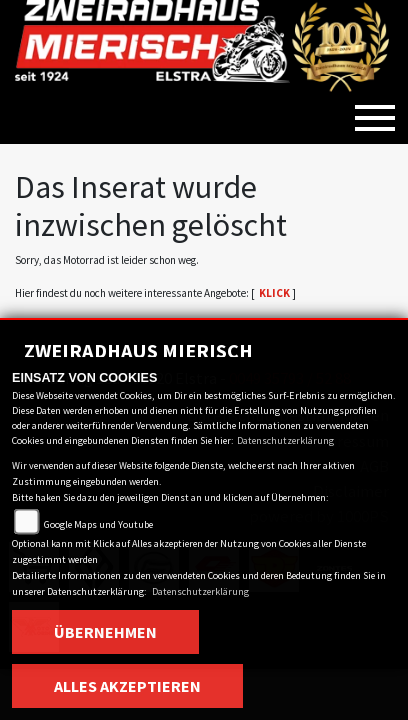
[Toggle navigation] (375, 110)
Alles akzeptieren (127, 686)
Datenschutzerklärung (285, 440)
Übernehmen (105, 632)
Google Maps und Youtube (98, 524)
